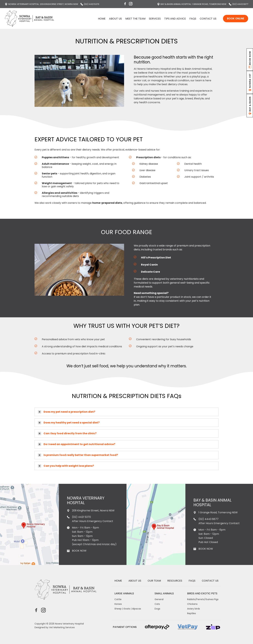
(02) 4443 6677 (238, 4)
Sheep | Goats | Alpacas (128, 609)
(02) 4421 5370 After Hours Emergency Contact (90, 519)
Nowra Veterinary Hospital (86, 501)
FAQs (193, 19)
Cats (157, 604)
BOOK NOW (79, 551)
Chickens (192, 604)
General (159, 599)
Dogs (157, 609)
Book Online (236, 18)
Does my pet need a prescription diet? (69, 412)
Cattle (118, 599)
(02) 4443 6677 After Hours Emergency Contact (217, 521)
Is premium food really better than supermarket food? (81, 455)
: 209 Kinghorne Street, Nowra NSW (41, 4)
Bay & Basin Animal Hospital (213, 503)
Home (102, 19)
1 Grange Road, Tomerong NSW (216, 512)
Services (155, 19)
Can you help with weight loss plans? (69, 466)
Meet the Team (135, 19)
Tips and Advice (175, 19)
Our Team (154, 581)
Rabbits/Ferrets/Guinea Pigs (203, 599)
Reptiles (192, 613)
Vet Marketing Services (62, 627)
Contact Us (208, 19)
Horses (118, 604)
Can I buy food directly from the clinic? (70, 433)
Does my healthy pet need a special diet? (72, 423)
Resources (175, 581)
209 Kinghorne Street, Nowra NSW (91, 511)
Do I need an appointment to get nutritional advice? (79, 444)
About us (115, 19)
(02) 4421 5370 (90, 4)
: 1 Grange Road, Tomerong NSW (192, 4)
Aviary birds (194, 609)
